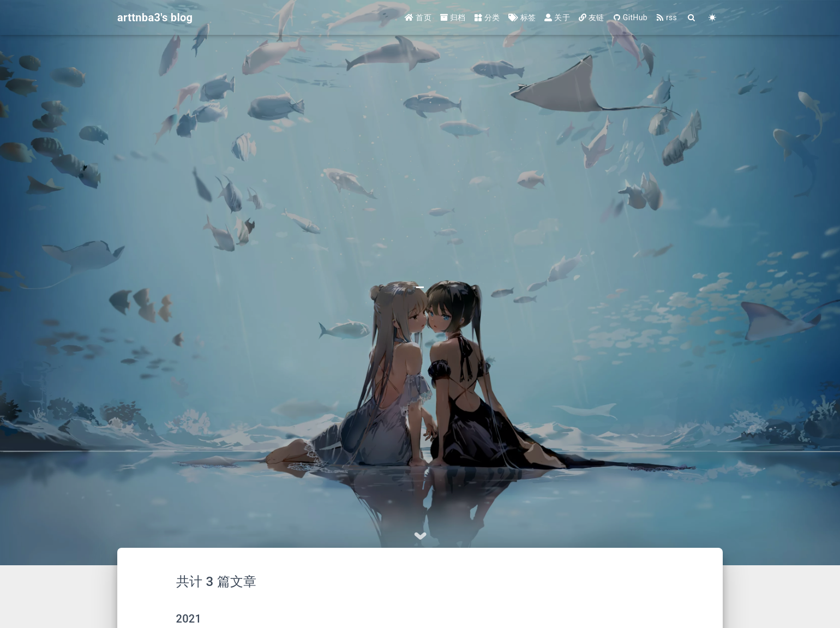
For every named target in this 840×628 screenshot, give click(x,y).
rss (667, 17)
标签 (522, 17)
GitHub (630, 17)
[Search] (692, 18)
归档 (453, 17)
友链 (592, 17)
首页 (418, 17)
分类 (487, 17)
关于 (557, 17)
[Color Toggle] (712, 18)
